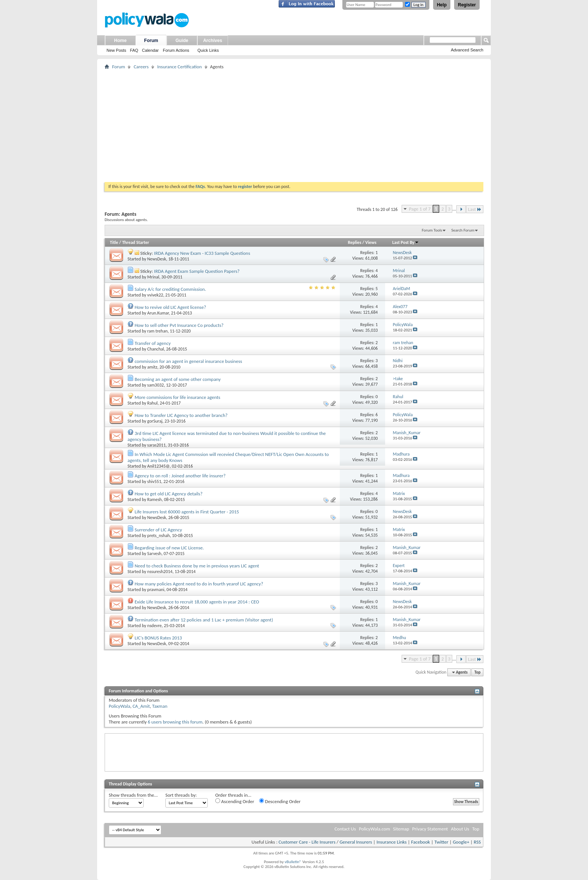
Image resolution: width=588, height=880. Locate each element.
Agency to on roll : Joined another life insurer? (180, 476)
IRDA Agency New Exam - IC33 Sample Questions (202, 253)
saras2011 (157, 445)
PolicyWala (119, 706)
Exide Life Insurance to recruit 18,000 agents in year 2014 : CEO (197, 602)
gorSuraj (155, 421)
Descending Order (280, 801)
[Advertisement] (294, 126)
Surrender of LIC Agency (158, 530)
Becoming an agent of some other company (178, 379)
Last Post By (406, 242)
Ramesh (155, 499)
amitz (152, 367)
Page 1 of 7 (420, 209)
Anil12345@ (159, 466)
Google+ (461, 842)
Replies (355, 242)
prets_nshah (159, 536)
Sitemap (401, 829)
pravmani (156, 590)
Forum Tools (432, 230)
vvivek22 (155, 295)
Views (371, 242)
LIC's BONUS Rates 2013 (158, 638)
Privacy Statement (430, 829)
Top (477, 672)
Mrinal (153, 277)
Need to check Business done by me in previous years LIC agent (197, 566)
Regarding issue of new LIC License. (169, 548)
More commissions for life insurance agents (177, 397)
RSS (477, 842)
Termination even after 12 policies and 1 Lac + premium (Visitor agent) (204, 620)
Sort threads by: (181, 795)
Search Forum (463, 230)
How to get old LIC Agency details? (169, 494)
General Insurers (356, 842)
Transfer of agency (153, 343)
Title (114, 242)
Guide (182, 41)
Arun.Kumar (158, 313)
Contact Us (345, 829)
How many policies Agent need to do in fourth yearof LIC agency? (199, 584)
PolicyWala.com (374, 829)
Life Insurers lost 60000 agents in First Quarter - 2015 (187, 512)
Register (467, 5)
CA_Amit (141, 706)
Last (475, 209)
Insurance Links (391, 842)
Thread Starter (136, 242)
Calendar (151, 50)
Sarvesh (154, 554)
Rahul (153, 403)
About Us (460, 829)
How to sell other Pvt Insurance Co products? (179, 325)
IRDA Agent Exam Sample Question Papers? (197, 271)
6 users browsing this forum (175, 722)
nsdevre (155, 626)
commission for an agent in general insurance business (188, 361)
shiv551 (154, 481)
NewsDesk (157, 259)
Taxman (160, 706)
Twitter (441, 842)
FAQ (134, 50)
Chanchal (156, 349)
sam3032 (156, 385)
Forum (151, 41)
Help (442, 5)
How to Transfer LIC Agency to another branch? (181, 415)
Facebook (420, 842)
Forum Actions (176, 50)
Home (120, 41)
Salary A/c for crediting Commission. (170, 289)
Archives (213, 41)
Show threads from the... (133, 795)
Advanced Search (467, 50)
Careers (141, 67)
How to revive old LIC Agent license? (170, 307)
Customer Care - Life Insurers (307, 842)
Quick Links (208, 50)
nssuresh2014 (160, 572)
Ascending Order (235, 801)
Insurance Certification (179, 67)
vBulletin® (293, 862)
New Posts (116, 50)
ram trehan (157, 331)
